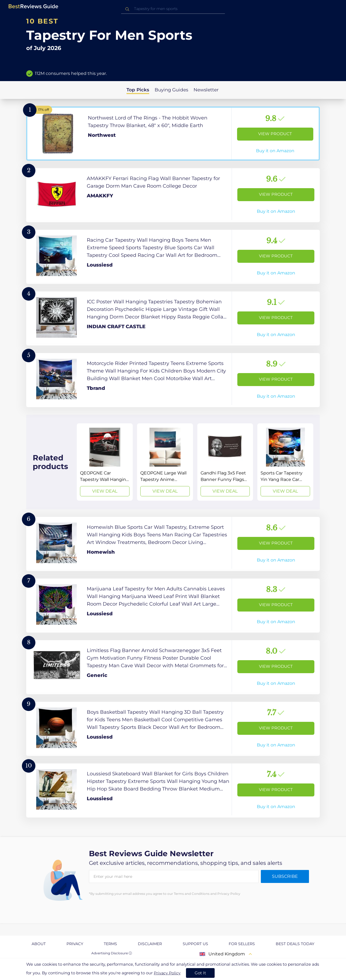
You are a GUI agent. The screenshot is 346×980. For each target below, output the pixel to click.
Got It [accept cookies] (200, 973)
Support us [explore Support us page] (195, 944)
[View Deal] (105, 462)
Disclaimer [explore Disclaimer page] (150, 944)
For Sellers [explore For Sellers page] (242, 944)
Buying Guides (171, 90)
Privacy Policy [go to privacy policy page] (167, 973)
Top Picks (138, 90)
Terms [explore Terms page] (110, 944)
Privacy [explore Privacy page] (75, 944)
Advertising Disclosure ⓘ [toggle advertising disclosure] (112, 953)
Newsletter (206, 90)
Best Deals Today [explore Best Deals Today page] (295, 944)
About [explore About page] (39, 944)
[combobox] (173, 9)
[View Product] (173, 134)
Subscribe (285, 876)
